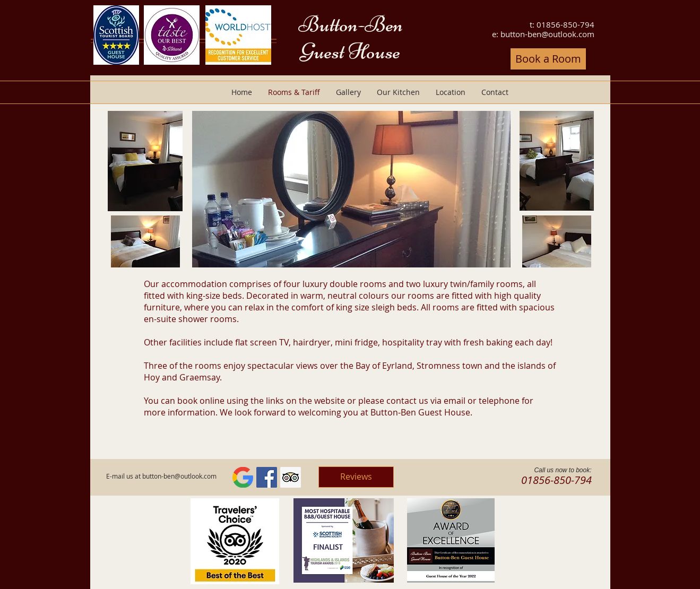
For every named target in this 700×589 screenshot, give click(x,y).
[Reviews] (356, 477)
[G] (243, 477)
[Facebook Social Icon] (267, 477)
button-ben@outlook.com (547, 34)
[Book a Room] (548, 59)
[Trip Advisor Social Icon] (291, 477)
